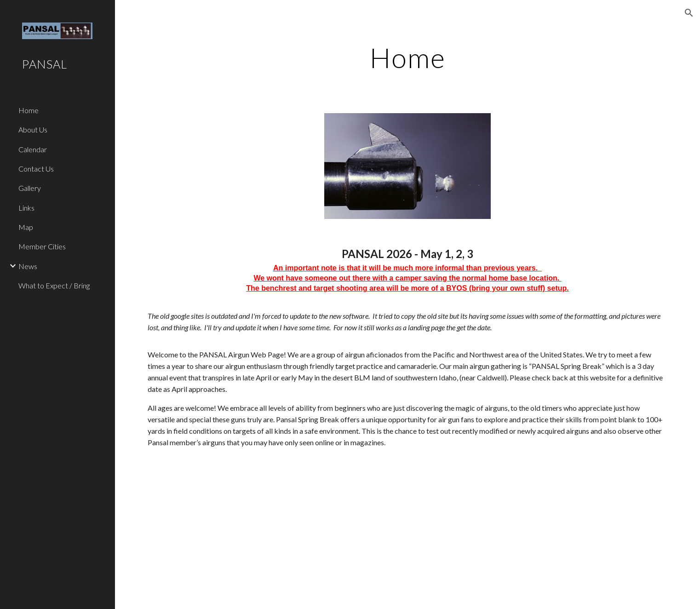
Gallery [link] (30, 188)
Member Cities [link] (42, 246)
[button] (689, 13)
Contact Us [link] (36, 169)
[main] (408, 57)
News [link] (28, 266)
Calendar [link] (33, 149)
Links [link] (26, 208)
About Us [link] (33, 129)
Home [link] (29, 110)
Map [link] (26, 227)
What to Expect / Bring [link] (54, 285)
